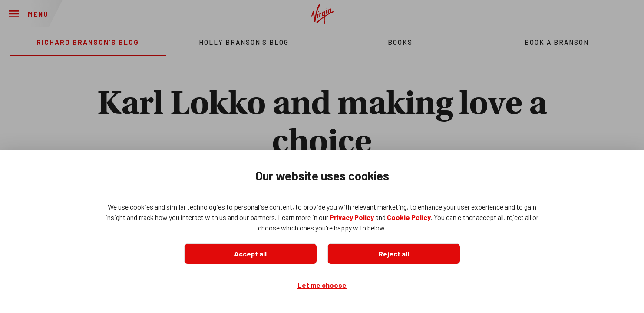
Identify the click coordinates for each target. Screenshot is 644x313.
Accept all (250, 254)
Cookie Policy (409, 217)
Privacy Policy (352, 217)
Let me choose (322, 285)
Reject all (394, 254)
